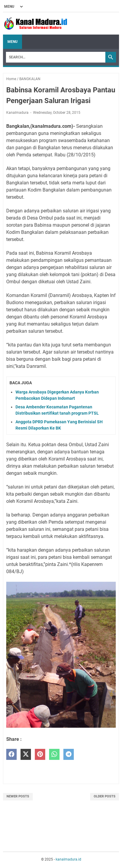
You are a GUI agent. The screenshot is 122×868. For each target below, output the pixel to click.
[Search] (56, 57)
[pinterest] (40, 754)
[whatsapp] (54, 754)
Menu (12, 42)
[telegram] (69, 754)
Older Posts (105, 796)
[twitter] (26, 754)
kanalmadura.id (68, 859)
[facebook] (11, 754)
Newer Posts (18, 796)
